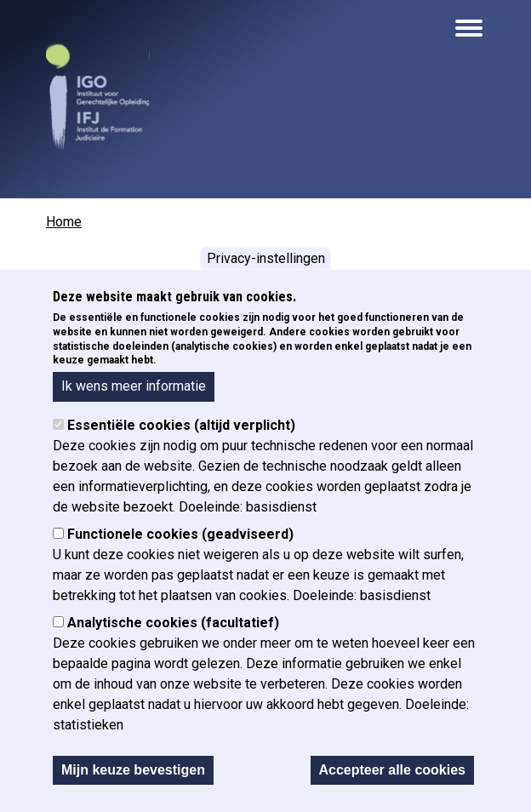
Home (64, 222)
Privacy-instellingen (266, 261)
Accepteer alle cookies (392, 773)
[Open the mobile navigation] (469, 28)
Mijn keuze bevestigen (133, 773)
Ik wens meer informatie (134, 389)
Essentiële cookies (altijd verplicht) (181, 429)
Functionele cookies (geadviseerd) (180, 538)
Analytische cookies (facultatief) (173, 626)
